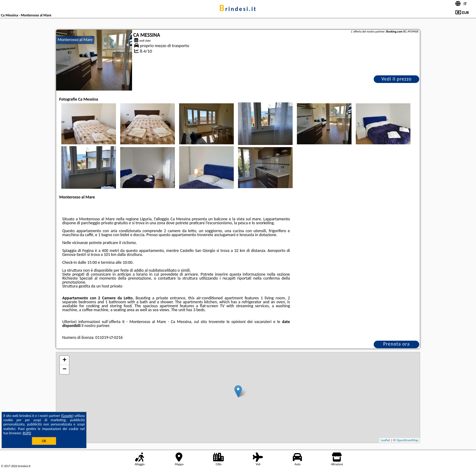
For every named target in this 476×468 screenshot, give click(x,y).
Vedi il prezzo (396, 79)
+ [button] (65, 360)
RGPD (27, 433)
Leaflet (385, 440)
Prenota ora (396, 344)
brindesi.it (238, 9)
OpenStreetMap (407, 440)
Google (67, 416)
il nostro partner (95, 326)
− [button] (65, 370)
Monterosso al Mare (75, 40)
